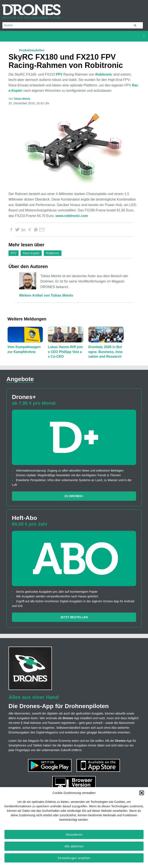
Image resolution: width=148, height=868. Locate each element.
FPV (59, 74)
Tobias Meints (22, 99)
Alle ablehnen (74, 846)
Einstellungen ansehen (74, 858)
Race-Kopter (31, 253)
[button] (142, 793)
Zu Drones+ (74, 496)
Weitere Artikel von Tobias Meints (46, 295)
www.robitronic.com (72, 216)
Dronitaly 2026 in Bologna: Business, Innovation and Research (105, 352)
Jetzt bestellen (74, 617)
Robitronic (104, 74)
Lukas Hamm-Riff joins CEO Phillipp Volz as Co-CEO (65, 352)
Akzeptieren (74, 834)
